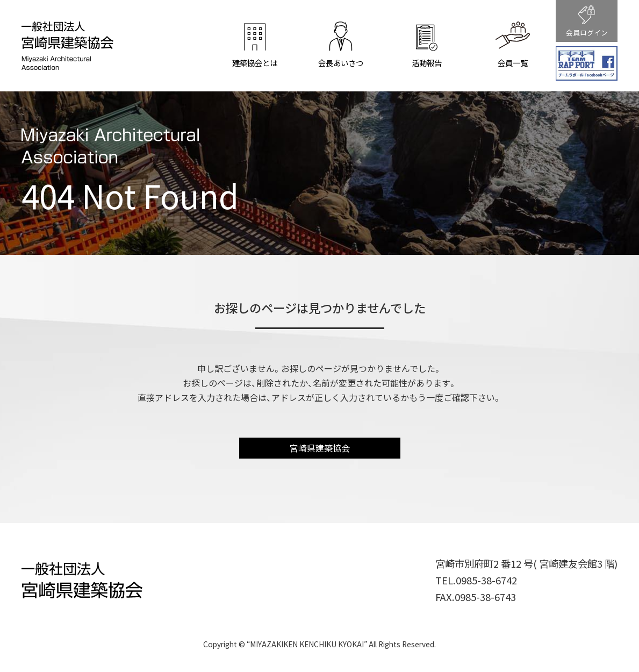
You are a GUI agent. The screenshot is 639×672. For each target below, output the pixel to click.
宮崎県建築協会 (320, 448)
